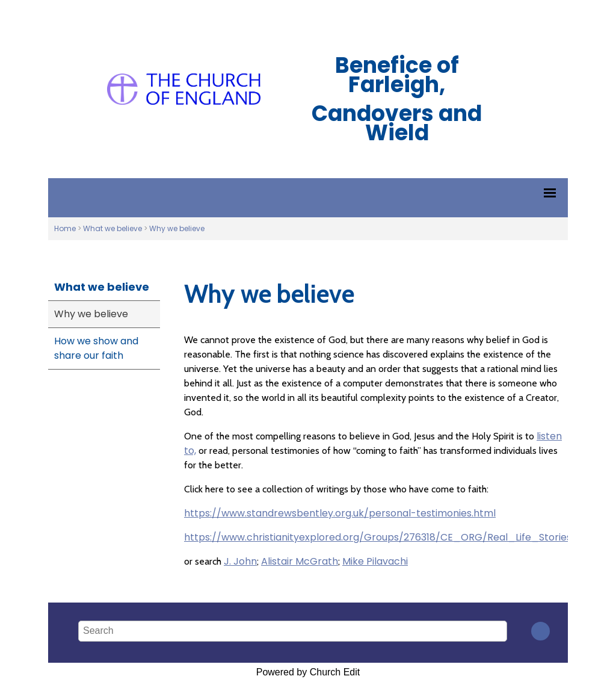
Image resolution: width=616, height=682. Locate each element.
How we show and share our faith (96, 348)
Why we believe (177, 228)
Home (65, 228)
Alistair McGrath (300, 561)
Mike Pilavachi (375, 561)
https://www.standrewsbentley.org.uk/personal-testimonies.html (340, 513)
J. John (240, 561)
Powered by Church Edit (308, 672)
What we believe (112, 228)
